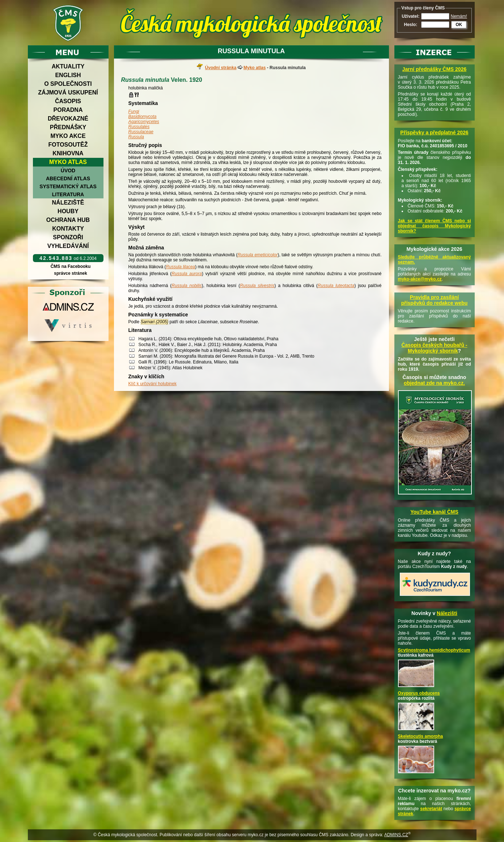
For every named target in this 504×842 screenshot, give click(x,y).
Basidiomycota (143, 117)
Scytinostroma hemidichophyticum (434, 650)
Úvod (68, 170)
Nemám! (459, 16)
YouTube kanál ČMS (434, 512)
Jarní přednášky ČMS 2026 (434, 69)
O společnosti (68, 84)
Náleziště (68, 203)
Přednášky (68, 127)
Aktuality (68, 66)
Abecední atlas (68, 178)
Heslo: (410, 25)
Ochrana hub (68, 220)
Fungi (134, 111)
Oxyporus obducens (419, 693)
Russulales (139, 127)
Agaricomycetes (144, 122)
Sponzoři (68, 237)
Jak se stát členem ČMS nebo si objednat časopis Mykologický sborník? (435, 226)
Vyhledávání (68, 246)
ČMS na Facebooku (70, 266)
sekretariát (431, 809)
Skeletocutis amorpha (421, 736)
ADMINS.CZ (396, 835)
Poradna (68, 110)
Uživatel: (410, 16)
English (68, 75)
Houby (68, 211)
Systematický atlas (68, 186)
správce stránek (71, 273)
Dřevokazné (68, 119)
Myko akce (68, 136)
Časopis (68, 101)
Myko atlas (68, 162)
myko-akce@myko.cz (420, 279)
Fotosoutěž (68, 145)
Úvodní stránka (221, 68)
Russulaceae (141, 132)
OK (459, 25)
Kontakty (68, 229)
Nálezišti (447, 613)
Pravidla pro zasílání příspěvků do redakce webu (435, 300)
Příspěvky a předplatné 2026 (434, 132)
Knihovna (68, 153)
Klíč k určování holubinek (153, 384)
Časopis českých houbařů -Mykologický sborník (434, 348)
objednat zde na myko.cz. (434, 383)
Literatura (68, 194)
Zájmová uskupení (68, 92)
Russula (136, 137)
